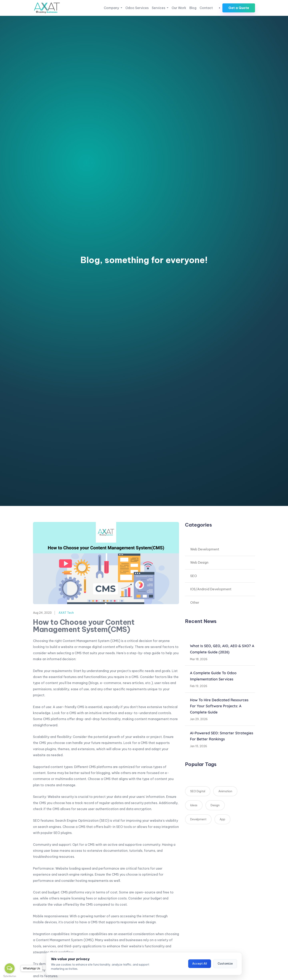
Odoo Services (137, 8)
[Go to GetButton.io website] (10, 976)
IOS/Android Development (211, 589)
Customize (225, 964)
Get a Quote (239, 8)
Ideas (194, 805)
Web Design (199, 562)
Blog (193, 8)
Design (215, 805)
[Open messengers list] (10, 968)
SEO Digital (198, 791)
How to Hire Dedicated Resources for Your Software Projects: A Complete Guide (219, 706)
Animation (225, 791)
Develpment (198, 819)
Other (195, 603)
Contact (206, 8)
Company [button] (112, 8)
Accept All (200, 964)
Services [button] (159, 8)
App (222, 819)
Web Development (205, 549)
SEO (193, 576)
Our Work (179, 8)
